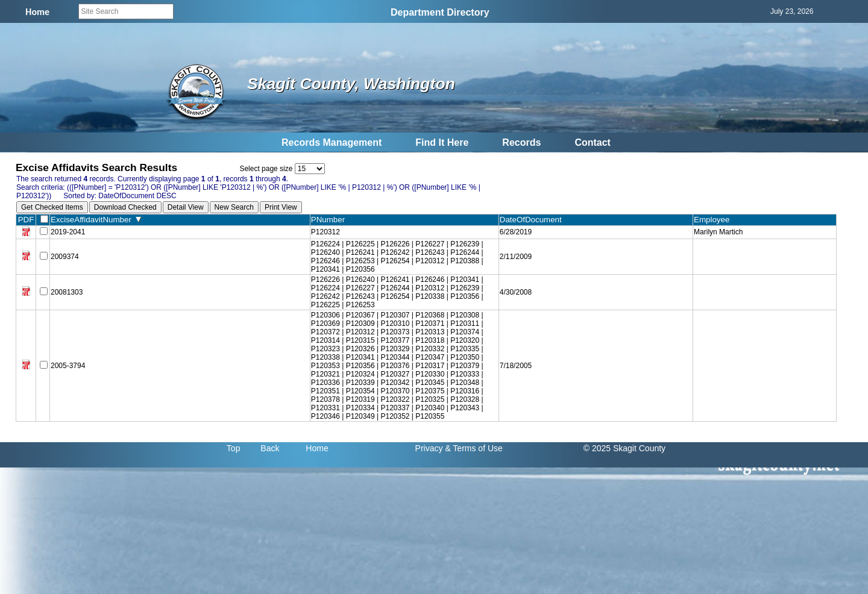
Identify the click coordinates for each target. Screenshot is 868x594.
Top (234, 448)
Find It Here (442, 142)
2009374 (65, 257)
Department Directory (440, 12)
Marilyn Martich (718, 232)
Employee (714, 220)
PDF (26, 220)
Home (317, 448)
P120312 (325, 232)
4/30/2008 (516, 292)
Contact (593, 142)
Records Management (332, 142)
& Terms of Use (473, 448)
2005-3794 (68, 366)
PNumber (331, 220)
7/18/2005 (516, 366)
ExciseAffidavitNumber (96, 220)
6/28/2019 (516, 232)
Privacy (429, 448)
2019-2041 (68, 232)
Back (270, 448)
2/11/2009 (516, 257)
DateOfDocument (533, 220)
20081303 (67, 292)
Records (521, 142)
